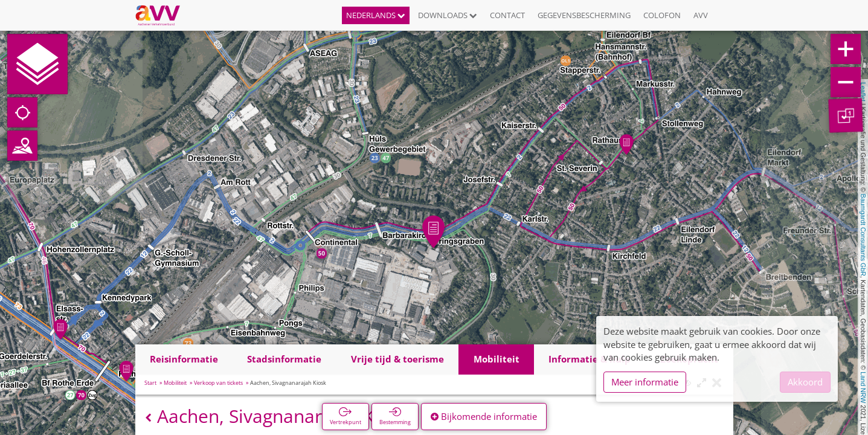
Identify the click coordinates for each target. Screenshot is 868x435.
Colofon (662, 15)
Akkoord (805, 382)
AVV (701, 15)
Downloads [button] (448, 15)
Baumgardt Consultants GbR (863, 235)
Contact (507, 15)
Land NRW (863, 387)
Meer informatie (645, 382)
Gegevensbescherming (584, 15)
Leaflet (863, 92)
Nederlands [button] (376, 15)
